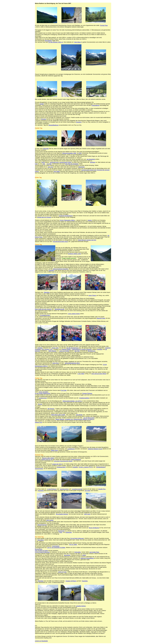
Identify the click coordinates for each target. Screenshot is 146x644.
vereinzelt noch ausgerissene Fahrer (61, 162)
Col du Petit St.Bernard (77, 538)
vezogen (49, 164)
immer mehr (55, 348)
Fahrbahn (51, 270)
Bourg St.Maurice (94, 528)
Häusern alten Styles (48, 458)
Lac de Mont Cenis (89, 418)
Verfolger (93, 162)
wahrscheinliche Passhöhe (61, 269)
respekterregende (77, 489)
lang (44, 164)
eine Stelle (57, 171)
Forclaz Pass (104, 25)
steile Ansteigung (76, 459)
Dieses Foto (38, 422)
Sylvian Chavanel (86, 349)
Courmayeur (56, 546)
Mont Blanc (78, 42)
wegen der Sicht (57, 464)
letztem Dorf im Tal (47, 459)
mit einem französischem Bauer (63, 461)
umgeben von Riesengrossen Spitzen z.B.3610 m (80, 419)
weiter (84, 555)
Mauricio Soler (101, 318)
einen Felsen (92, 295)
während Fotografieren (87, 558)
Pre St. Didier (73, 544)
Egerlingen (69, 532)
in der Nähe (81, 374)
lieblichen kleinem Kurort (95, 449)
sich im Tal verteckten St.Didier (56, 547)
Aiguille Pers (102, 489)
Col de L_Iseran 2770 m (86, 467)
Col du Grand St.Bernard (42, 552)
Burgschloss (39, 549)
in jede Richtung (52, 489)
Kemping (44, 119)
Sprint (43, 162)
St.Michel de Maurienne (66, 216)
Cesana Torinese (87, 393)
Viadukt (42, 104)
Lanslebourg (71, 449)
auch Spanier (52, 351)
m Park (79, 153)
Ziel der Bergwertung (72, 348)
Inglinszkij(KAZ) (76, 349)
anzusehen (67, 555)
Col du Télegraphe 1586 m (68, 220)
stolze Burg (56, 363)
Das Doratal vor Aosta (41, 551)
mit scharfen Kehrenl (62, 514)
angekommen (43, 398)
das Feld (77, 351)
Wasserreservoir (42, 525)
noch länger (79, 415)
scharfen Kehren (81, 606)
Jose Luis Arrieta (64, 351)
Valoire (90, 220)
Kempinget (61, 531)
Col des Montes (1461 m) (56, 42)
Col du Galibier (78, 237)
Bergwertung (92, 351)
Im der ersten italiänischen (43, 393)
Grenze (40, 404)
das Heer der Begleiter (72, 164)
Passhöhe (41, 491)
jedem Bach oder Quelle (58, 415)
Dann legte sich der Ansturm (43, 309)
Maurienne (81, 167)
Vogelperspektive (84, 398)
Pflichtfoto (47, 292)
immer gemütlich (43, 392)
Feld (36, 164)
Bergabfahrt (48, 41)
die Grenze (51, 409)
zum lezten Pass (94, 552)
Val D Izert (87, 514)
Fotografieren (95, 105)
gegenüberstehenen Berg (72, 363)
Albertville (46, 149)
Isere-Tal (50, 167)
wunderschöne (64, 489)
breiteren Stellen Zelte (74, 254)
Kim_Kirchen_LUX (47, 349)
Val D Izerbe (50, 520)
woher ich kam (62, 572)
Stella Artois (54, 450)
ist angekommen (45, 315)
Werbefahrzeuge (59, 309)
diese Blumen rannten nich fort (87, 240)
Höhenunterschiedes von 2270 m (72, 401)
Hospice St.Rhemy (71, 581)
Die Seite (87, 491)
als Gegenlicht (91, 159)
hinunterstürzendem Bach (61, 241)
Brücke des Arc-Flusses (44, 217)
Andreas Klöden (66, 349)
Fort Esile (64, 390)
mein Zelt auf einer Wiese (99, 374)
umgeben (75, 467)
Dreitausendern (61, 467)
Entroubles (78, 552)
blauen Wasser (60, 419)
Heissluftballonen (53, 125)
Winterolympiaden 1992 (69, 153)
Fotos (61, 532)
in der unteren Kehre (74, 314)
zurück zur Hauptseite (41, 641)
